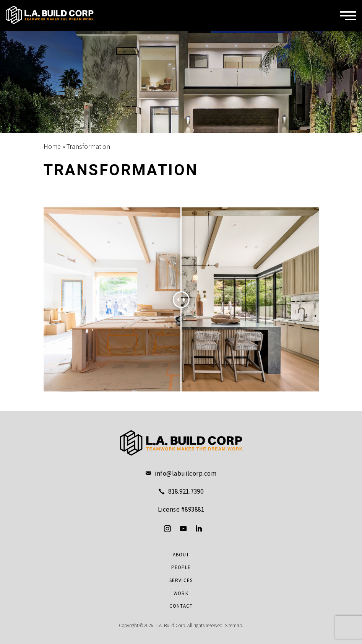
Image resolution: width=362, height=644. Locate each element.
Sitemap (233, 625)
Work (181, 593)
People (181, 567)
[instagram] (167, 528)
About (181, 555)
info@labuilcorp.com (186, 474)
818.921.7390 (186, 492)
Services (181, 580)
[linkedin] (199, 528)
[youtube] (183, 528)
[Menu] (348, 16)
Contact (181, 606)
